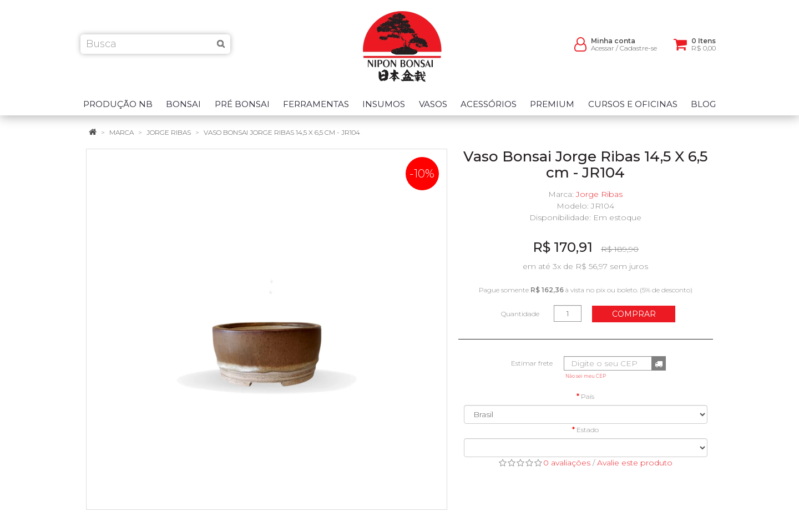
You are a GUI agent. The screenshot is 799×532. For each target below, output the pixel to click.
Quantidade (520, 314)
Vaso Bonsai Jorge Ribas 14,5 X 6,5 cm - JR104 (282, 132)
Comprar (634, 314)
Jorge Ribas (169, 132)
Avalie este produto (635, 463)
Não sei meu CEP (586, 376)
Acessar (603, 50)
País (588, 396)
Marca (122, 132)
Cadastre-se (638, 50)
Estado (588, 430)
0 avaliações (567, 463)
